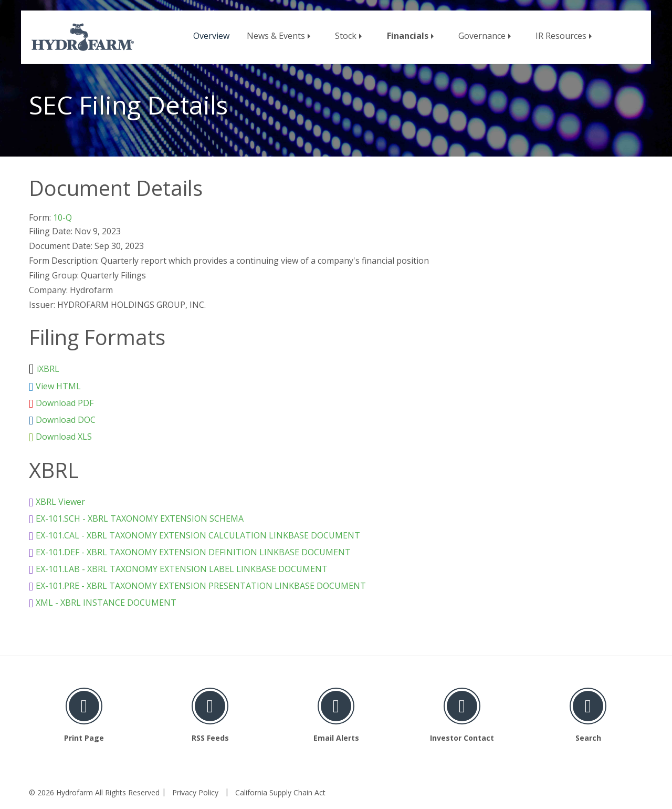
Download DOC (66, 420)
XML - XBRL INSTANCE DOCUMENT (106, 603)
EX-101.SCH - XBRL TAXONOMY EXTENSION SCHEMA (140, 518)
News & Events (276, 36)
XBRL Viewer (60, 502)
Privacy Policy (195, 793)
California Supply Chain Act (280, 793)
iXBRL (48, 369)
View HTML (58, 386)
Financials (408, 36)
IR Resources (561, 36)
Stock (346, 36)
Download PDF (65, 403)
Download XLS (64, 437)
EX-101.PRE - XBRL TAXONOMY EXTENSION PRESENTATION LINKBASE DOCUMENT (201, 586)
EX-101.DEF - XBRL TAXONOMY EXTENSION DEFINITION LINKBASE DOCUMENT (193, 552)
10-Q (62, 217)
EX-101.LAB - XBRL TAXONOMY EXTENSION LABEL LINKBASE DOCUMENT (182, 569)
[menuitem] (212, 34)
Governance (482, 36)
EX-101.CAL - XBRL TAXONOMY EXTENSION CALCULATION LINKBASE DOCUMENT (198, 535)
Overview (211, 36)
